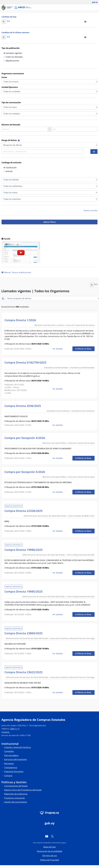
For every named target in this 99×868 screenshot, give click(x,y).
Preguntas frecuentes (14, 771)
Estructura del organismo (16, 759)
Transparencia (11, 768)
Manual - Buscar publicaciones (16, 272)
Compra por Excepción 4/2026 (25, 438)
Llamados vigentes (13, 53)
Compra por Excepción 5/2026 (25, 472)
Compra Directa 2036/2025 (23, 406)
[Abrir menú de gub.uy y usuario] (93, 2)
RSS (6, 21)
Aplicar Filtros (50, 222)
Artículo (8, 172)
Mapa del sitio (50, 847)
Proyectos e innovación (15, 798)
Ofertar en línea (85, 349)
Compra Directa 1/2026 (21, 320)
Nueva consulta (91, 210)
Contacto (5, 732)
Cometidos (9, 751)
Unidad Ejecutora (10, 87)
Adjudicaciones (11, 61)
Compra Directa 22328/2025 (24, 511)
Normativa (9, 764)
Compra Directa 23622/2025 (24, 672)
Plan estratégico (11, 755)
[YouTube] (47, 836)
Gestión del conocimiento (16, 802)
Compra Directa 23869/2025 (24, 633)
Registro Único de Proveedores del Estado (23, 790)
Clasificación (10, 168)
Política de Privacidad (50, 860)
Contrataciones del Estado (16, 786)
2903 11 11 (15, 729)
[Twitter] (52, 836)
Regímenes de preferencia (16, 794)
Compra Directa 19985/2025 (24, 591)
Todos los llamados (13, 57)
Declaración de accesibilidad (49, 851)
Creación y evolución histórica (18, 747)
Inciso (4, 77)
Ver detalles (58, 349)
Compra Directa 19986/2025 (24, 550)
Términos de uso (50, 856)
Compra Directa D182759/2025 (26, 362)
